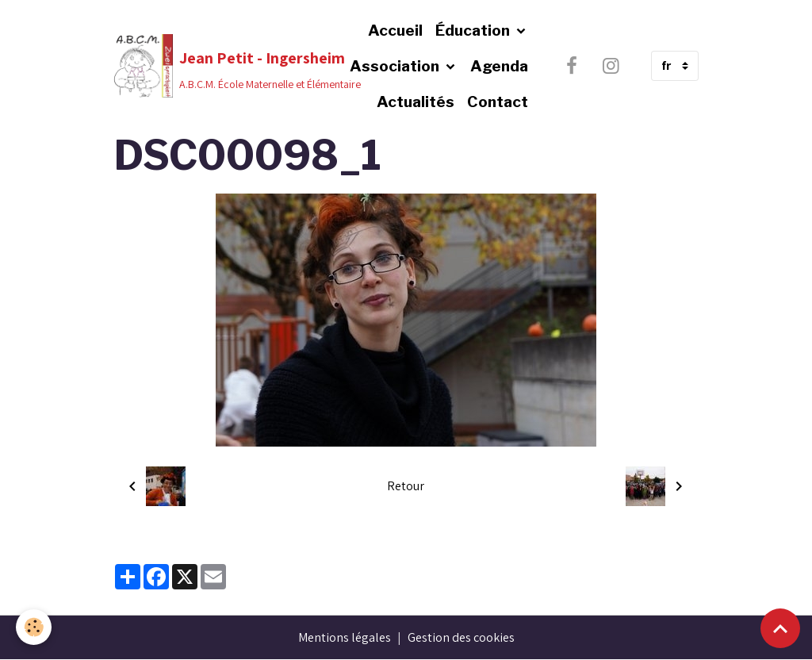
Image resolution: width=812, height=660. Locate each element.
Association (396, 66)
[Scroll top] (780, 628)
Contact (498, 102)
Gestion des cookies (461, 637)
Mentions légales (345, 637)
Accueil (395, 30)
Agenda (499, 66)
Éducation (474, 30)
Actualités (416, 102)
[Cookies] (34, 627)
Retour (406, 486)
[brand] (207, 66)
